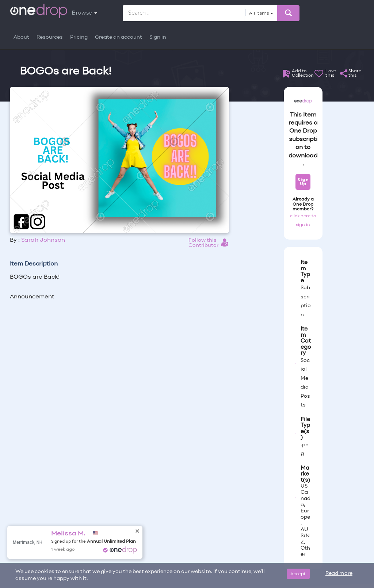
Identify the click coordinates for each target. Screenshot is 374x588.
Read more (339, 574)
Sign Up (303, 182)
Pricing (79, 37)
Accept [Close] (298, 574)
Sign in (158, 37)
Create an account (119, 37)
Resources (50, 37)
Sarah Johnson (43, 240)
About (21, 37)
